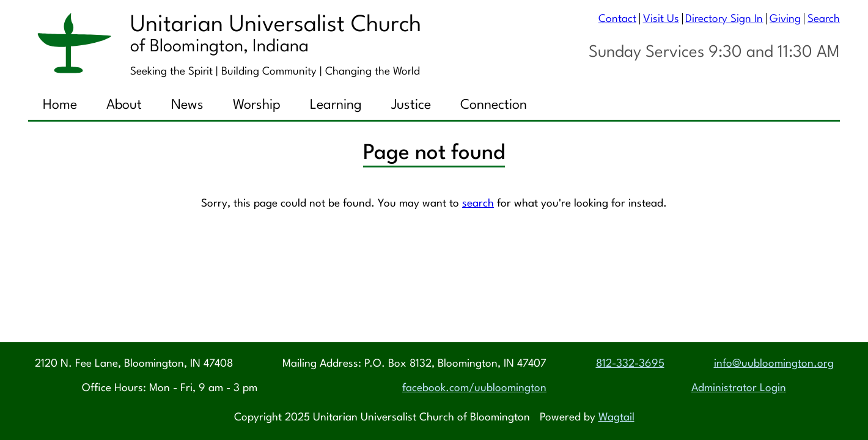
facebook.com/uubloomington (474, 388)
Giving (785, 19)
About (124, 105)
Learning (336, 105)
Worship (257, 105)
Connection (494, 105)
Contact (617, 19)
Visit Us (661, 19)
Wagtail (616, 418)
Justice (411, 105)
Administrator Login (739, 388)
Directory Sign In (724, 19)
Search (824, 19)
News (187, 105)
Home (60, 105)
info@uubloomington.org (774, 364)
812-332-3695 (630, 364)
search (478, 204)
